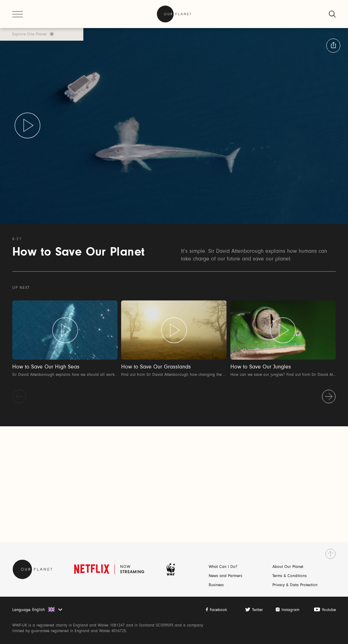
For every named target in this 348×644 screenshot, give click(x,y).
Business (216, 585)
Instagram (290, 610)
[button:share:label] (333, 46)
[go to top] (330, 554)
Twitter (257, 610)
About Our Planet (288, 567)
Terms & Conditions (290, 576)
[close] (332, 14)
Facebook (218, 610)
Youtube (329, 610)
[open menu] (18, 14)
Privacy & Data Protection (295, 585)
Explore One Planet (29, 34)
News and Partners (225, 576)
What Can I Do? (223, 567)
